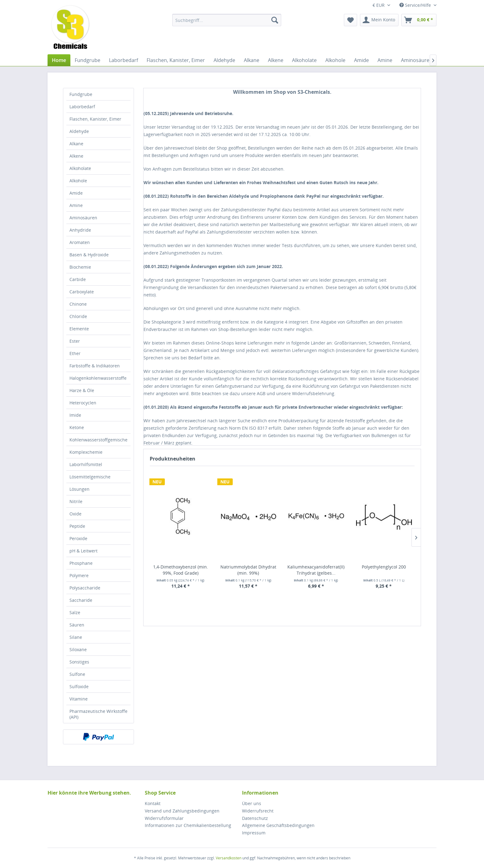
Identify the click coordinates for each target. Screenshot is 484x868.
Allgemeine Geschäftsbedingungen (278, 825)
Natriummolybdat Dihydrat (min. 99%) (248, 570)
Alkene (76, 156)
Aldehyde (79, 131)
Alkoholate (80, 168)
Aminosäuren (83, 218)
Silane (76, 637)
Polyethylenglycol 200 (384, 567)
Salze (75, 612)
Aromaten (80, 242)
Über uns (252, 803)
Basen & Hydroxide (89, 255)
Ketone (77, 427)
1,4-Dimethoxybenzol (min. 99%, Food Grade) (181, 570)
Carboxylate (82, 292)
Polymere (79, 575)
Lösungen (79, 489)
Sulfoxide (79, 686)
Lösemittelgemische (90, 477)
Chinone (78, 304)
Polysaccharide (85, 588)
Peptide (77, 526)
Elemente (79, 329)
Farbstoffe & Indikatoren (95, 366)
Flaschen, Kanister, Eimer (95, 119)
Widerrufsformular (164, 818)
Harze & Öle (82, 390)
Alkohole (78, 181)
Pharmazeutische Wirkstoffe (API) (98, 714)
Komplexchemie (86, 452)
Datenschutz (255, 818)
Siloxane (78, 649)
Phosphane (81, 563)
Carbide (78, 279)
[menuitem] (227, 20)
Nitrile (76, 501)
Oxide (75, 514)
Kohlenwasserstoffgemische (98, 440)
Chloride (78, 316)
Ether (75, 353)
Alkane (76, 144)
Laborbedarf (82, 107)
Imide (75, 415)
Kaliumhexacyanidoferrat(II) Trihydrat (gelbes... (316, 570)
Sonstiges (79, 662)
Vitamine (79, 699)
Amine (76, 205)
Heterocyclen (83, 403)
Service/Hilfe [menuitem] (416, 5)
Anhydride (80, 230)
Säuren (77, 625)
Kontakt (153, 803)
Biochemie (80, 267)
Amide (76, 193)
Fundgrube (81, 94)
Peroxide (78, 538)
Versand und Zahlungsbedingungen (182, 811)
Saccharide (81, 600)
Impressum (254, 833)
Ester (75, 341)
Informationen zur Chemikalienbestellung (188, 825)
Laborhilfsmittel (86, 464)
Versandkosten (229, 858)
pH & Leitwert (83, 551)
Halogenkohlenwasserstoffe (98, 378)
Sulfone (77, 674)
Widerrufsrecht (258, 811)
